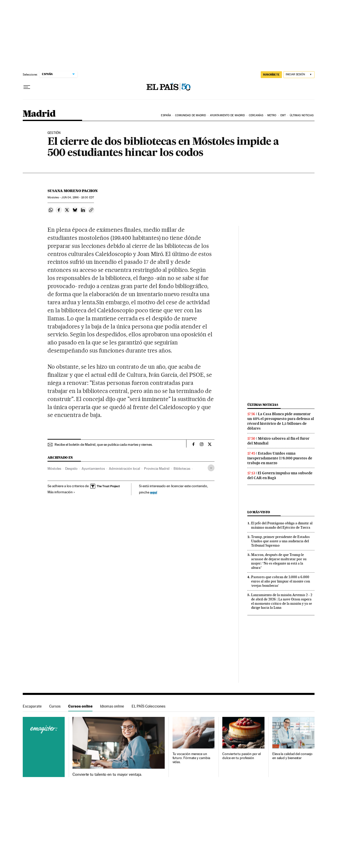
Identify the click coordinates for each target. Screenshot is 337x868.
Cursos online (80, 706)
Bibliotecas (182, 468)
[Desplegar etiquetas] (211, 468)
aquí (154, 492)
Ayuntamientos (93, 468)
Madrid (39, 114)
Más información (61, 492)
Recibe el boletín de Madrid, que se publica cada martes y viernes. (104, 444)
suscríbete (271, 75)
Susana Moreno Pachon (73, 191)
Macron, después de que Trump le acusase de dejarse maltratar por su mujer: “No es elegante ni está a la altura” (279, 561)
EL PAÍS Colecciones (149, 706)
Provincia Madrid (157, 468)
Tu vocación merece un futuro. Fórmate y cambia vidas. (191, 758)
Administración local (124, 468)
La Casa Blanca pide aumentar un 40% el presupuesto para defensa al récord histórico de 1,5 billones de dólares (281, 421)
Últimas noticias (302, 115)
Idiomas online (112, 706)
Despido (71, 468)
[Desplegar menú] (27, 87)
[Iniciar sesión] (299, 75)
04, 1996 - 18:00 (78, 197)
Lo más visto (259, 512)
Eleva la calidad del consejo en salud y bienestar (292, 756)
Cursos (55, 706)
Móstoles (54, 468)
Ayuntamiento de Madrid (227, 115)
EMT (283, 115)
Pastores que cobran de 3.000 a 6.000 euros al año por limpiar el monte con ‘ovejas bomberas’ (281, 581)
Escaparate (32, 706)
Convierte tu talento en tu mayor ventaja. (107, 775)
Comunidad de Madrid (191, 115)
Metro (272, 115)
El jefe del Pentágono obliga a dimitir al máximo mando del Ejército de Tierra (282, 525)
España (166, 115)
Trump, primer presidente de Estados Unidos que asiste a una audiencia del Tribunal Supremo (280, 541)
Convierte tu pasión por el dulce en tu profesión (242, 756)
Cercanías (256, 115)
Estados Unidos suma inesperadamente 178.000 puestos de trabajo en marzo (280, 458)
